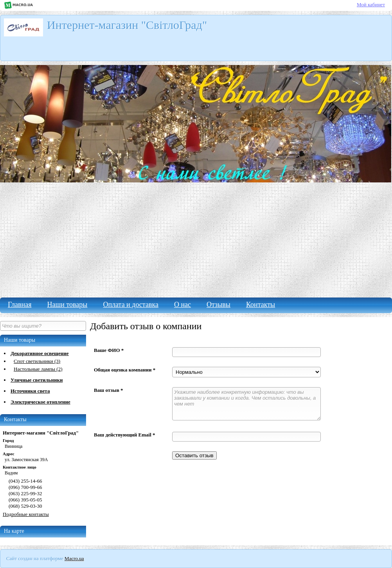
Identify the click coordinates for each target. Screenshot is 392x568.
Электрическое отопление (40, 402)
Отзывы (218, 305)
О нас (183, 305)
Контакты (261, 305)
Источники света (30, 391)
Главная (20, 305)
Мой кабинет (371, 5)
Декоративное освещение (40, 353)
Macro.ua (74, 558)
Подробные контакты (26, 514)
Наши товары (67, 305)
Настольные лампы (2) (38, 369)
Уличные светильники (37, 380)
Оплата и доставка (130, 305)
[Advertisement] (196, 239)
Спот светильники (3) (37, 361)
